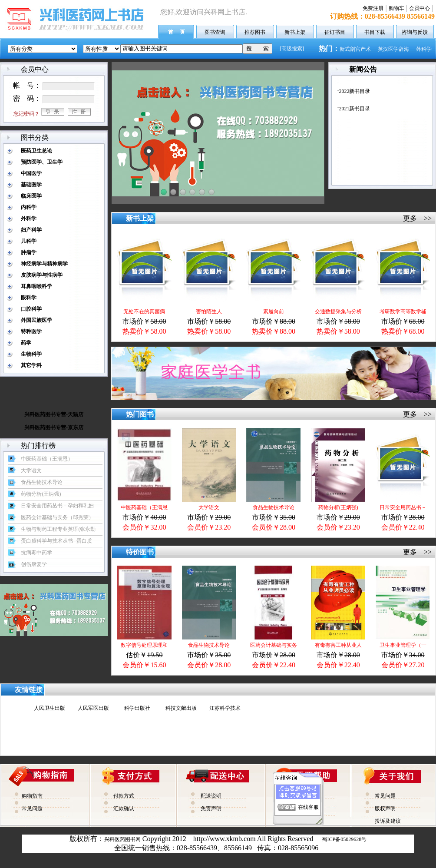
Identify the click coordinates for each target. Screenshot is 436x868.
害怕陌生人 (209, 311)
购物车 (396, 8)
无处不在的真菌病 (144, 311)
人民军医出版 (93, 708)
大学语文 (209, 507)
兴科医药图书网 (122, 839)
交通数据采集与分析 (338, 311)
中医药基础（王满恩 (144, 507)
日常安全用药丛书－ (403, 507)
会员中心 (419, 8)
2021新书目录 (354, 109)
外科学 (424, 49)
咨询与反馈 (415, 32)
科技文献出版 (181, 708)
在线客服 (308, 802)
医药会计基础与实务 (274, 645)
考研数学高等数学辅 (403, 311)
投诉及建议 (388, 821)
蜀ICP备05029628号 (344, 839)
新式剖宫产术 (355, 49)
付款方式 (124, 796)
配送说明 (211, 796)
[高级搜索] (292, 49)
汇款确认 (124, 808)
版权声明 (385, 808)
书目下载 (375, 32)
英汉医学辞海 (393, 49)
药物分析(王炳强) (338, 507)
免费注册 (373, 8)
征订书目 (335, 32)
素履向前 (274, 311)
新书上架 (295, 32)
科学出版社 (137, 708)
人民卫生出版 (50, 708)
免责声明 (211, 808)
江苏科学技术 (225, 708)
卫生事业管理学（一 (403, 645)
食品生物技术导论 (274, 507)
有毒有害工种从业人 (338, 645)
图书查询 (215, 32)
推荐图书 (255, 32)
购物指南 (32, 796)
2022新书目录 (354, 91)
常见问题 (32, 808)
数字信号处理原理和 (144, 645)
